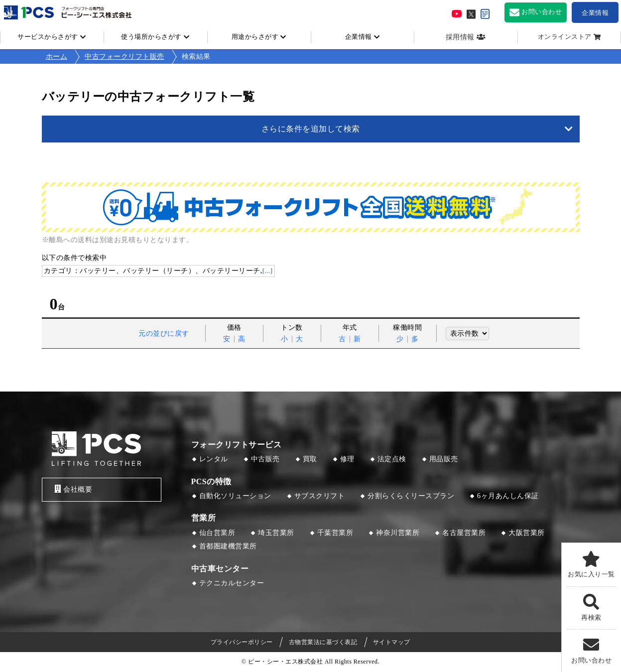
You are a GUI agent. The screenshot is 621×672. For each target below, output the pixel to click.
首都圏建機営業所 (228, 546)
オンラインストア (565, 37)
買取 (310, 459)
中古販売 (265, 459)
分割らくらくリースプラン (411, 496)
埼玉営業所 (276, 533)
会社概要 (73, 489)
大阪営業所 (527, 533)
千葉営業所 (335, 533)
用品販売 (444, 459)
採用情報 (460, 37)
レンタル (214, 459)
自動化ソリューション (235, 496)
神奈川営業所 (398, 533)
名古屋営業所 (464, 533)
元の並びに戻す (164, 334)
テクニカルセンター (232, 583)
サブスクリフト (320, 496)
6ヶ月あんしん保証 (508, 496)
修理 (347, 459)
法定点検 (392, 459)
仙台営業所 (217, 533)
